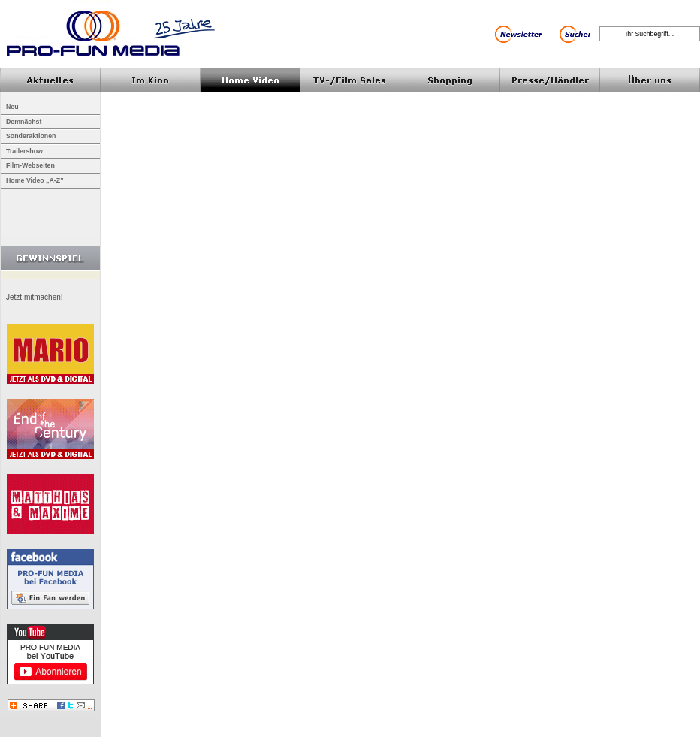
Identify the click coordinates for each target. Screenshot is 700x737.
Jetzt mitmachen (33, 297)
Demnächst (24, 122)
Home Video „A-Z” (35, 180)
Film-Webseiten (30, 165)
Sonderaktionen (31, 136)
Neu (12, 107)
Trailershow (24, 151)
